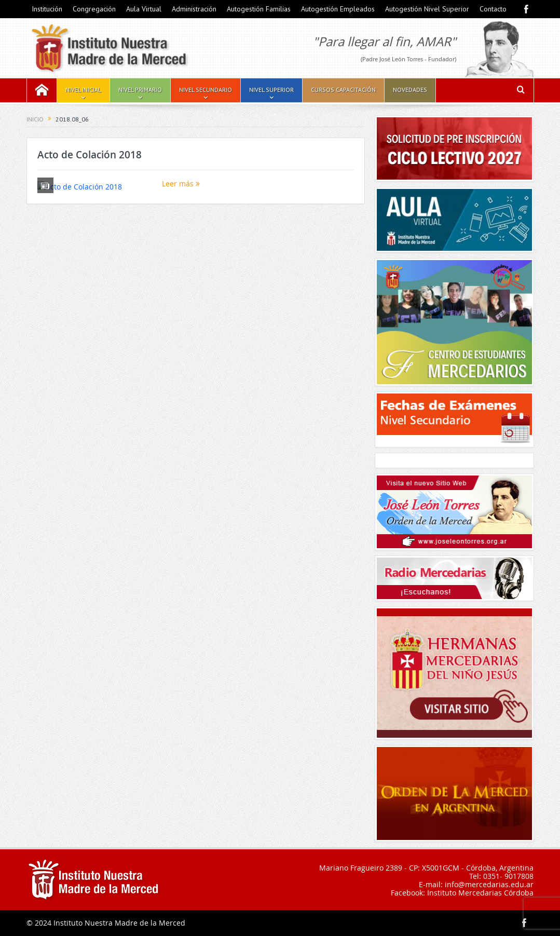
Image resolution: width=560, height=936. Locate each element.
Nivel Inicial (83, 90)
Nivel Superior (271, 90)
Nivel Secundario (206, 90)
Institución (47, 9)
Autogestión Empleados (338, 9)
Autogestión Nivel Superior (427, 9)
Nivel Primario (140, 90)
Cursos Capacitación (343, 90)
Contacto (493, 9)
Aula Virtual (144, 9)
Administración (194, 9)
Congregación (94, 9)
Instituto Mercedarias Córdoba (480, 893)
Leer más (181, 184)
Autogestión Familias (259, 9)
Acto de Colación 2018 (90, 155)
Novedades (410, 90)
